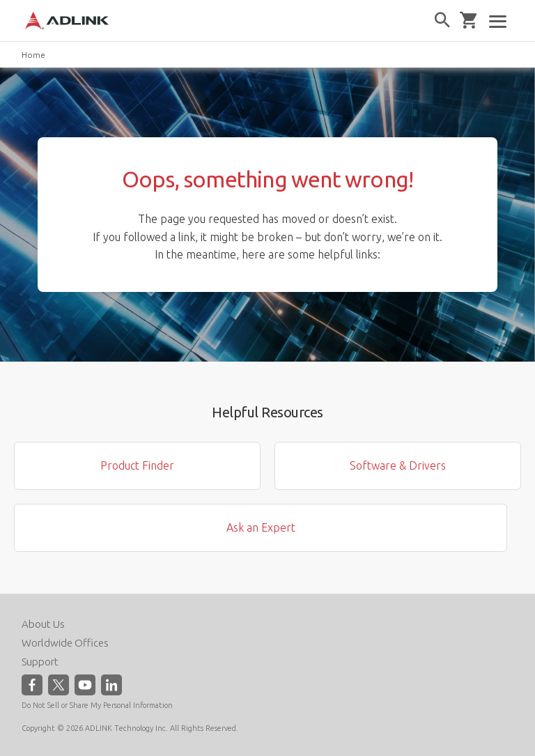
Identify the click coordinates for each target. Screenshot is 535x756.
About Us (43, 624)
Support (40, 662)
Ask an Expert (261, 527)
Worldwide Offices (65, 643)
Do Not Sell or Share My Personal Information (97, 705)
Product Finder (137, 465)
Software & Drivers (398, 465)
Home (33, 55)
